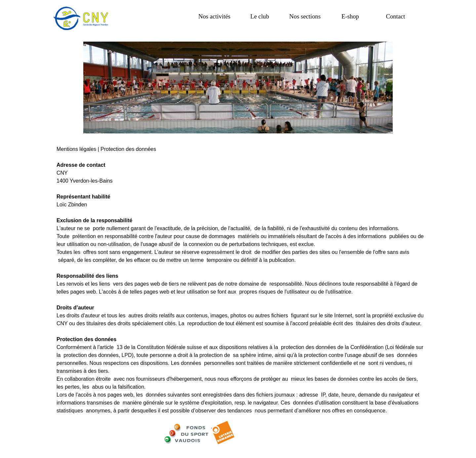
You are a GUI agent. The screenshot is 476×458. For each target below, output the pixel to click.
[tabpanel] (238, 276)
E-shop (350, 16)
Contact (395, 16)
